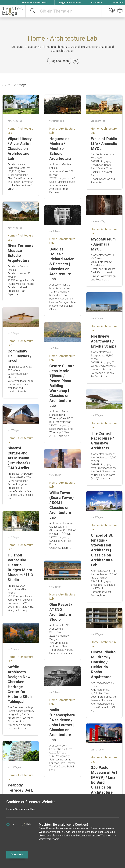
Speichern (17, 854)
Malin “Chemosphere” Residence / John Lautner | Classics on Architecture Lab (62, 725)
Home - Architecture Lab (63, 38)
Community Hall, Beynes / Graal (20, 356)
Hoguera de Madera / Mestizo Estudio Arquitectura (60, 149)
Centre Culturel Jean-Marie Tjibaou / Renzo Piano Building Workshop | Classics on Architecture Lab (62, 386)
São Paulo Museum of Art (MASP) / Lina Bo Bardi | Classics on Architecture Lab (104, 782)
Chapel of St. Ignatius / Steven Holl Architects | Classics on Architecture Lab (102, 550)
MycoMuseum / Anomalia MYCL (103, 244)
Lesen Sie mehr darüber (21, 809)
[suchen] (33, 11)
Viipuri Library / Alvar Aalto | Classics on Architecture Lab (20, 149)
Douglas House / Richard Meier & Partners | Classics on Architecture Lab (62, 264)
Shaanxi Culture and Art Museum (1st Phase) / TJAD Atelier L (20, 458)
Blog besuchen (59, 61)
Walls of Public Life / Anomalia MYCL (104, 144)
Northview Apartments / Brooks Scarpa (104, 341)
